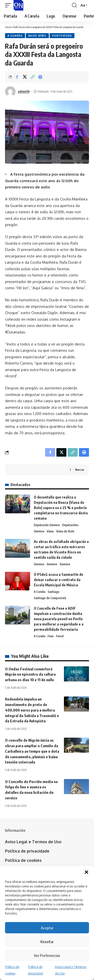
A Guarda (15, 36)
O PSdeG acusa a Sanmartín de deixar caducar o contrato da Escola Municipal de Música (59, 580)
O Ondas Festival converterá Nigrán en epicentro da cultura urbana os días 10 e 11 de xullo (30, 674)
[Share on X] (25, 77)
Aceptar (47, 928)
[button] (86, 872)
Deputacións (70, 525)
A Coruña (40, 592)
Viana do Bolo (65, 531)
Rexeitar (47, 942)
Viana (50, 531)
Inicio (8, 27)
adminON (24, 91)
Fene (51, 636)
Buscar (80, 470)
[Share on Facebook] (17, 77)
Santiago (54, 592)
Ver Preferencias (47, 955)
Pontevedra (62, 36)
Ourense (39, 531)
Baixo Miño (37, 36)
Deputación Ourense (47, 525)
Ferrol (60, 636)
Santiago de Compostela (50, 598)
